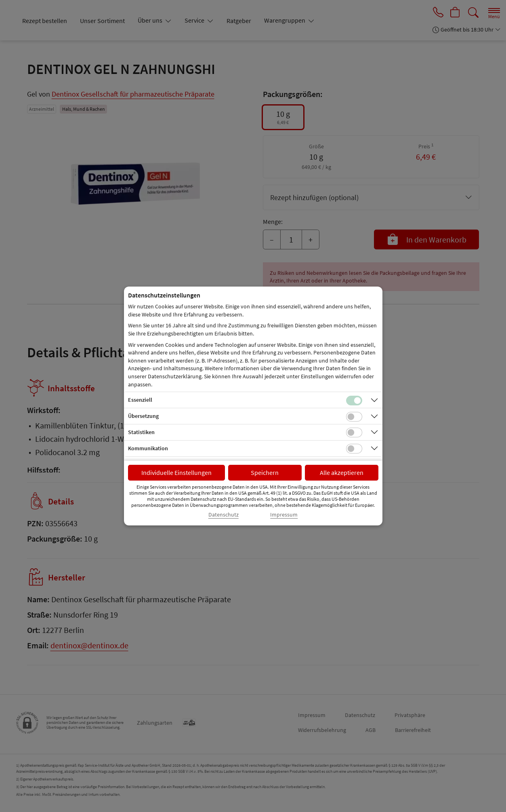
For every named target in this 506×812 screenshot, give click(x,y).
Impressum (284, 515)
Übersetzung (143, 416)
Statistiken (141, 432)
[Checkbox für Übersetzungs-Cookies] (354, 417)
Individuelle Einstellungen (176, 472)
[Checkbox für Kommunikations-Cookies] (354, 449)
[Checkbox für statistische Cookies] (354, 432)
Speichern (265, 472)
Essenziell (140, 400)
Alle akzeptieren (342, 472)
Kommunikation (148, 448)
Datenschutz (224, 515)
